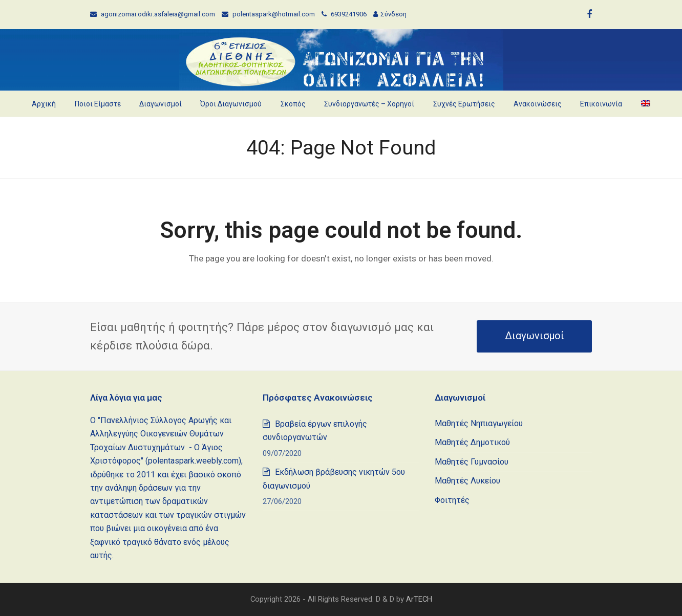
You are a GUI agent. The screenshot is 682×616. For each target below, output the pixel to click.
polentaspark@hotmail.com (274, 14)
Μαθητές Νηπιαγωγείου (479, 423)
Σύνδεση (393, 14)
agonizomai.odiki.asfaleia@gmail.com (158, 14)
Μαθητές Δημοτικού (472, 442)
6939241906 (349, 14)
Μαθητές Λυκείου (467, 481)
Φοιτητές (452, 500)
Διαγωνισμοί (535, 336)
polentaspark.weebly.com (193, 461)
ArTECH (419, 599)
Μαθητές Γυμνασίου (472, 462)
